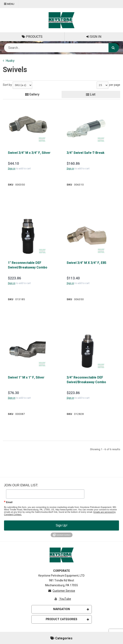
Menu (9, 4)
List (91, 94)
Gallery (32, 94)
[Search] (114, 48)
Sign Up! (62, 525)
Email (9, 502)
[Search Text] (61, 48)
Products (32, 37)
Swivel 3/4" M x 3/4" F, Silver (29, 153)
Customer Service (61, 591)
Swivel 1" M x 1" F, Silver (26, 378)
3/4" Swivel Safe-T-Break (86, 153)
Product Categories (67, 619)
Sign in (12, 169)
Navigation (71, 609)
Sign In (94, 37)
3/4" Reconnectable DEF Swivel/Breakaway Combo (86, 380)
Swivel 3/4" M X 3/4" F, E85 (86, 263)
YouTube (62, 599)
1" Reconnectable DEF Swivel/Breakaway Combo (28, 265)
